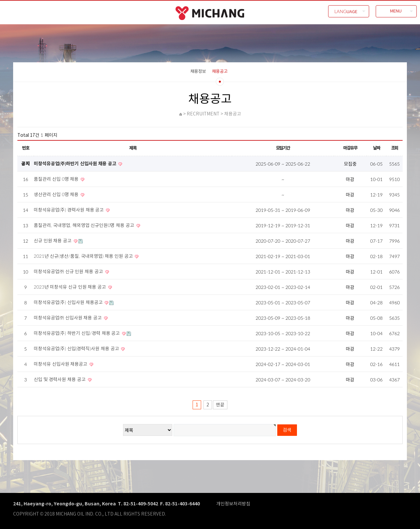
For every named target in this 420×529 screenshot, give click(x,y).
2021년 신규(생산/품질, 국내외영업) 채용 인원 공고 (84, 256)
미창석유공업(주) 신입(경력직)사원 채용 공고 (77, 348)
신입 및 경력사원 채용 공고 (60, 379)
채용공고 (220, 71)
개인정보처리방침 (233, 504)
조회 (395, 148)
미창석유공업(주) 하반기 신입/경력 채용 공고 (77, 333)
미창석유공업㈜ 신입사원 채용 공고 (68, 318)
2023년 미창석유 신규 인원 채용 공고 (71, 287)
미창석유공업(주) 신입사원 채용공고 (69, 302)
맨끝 (220, 405)
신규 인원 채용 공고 (53, 241)
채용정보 (198, 71)
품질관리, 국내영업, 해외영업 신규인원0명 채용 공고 (85, 225)
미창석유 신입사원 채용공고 (61, 364)
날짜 (377, 148)
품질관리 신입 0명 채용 (57, 179)
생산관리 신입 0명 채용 (57, 194)
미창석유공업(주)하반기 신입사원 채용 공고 (76, 163)
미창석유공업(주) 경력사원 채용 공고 (69, 210)
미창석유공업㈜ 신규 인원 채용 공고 (69, 271)
